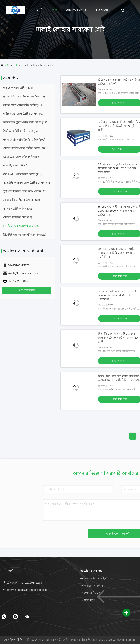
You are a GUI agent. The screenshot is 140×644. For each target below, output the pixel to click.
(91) (22, 105)
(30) (18, 209)
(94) (21, 131)
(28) (21, 200)
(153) (24, 96)
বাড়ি (40, 10)
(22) (17, 166)
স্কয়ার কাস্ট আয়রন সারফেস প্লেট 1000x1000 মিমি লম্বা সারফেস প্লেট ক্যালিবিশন (118, 253)
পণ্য (54, 10)
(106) (24, 140)
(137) (26, 122)
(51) (26, 183)
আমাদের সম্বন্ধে (77, 10)
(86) (22, 157)
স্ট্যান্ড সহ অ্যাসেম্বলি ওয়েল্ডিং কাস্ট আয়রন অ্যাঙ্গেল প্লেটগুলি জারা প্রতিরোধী (117, 295)
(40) (24, 148)
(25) (25, 235)
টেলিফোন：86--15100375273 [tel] (22, 583)
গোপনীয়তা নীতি (13, 640)
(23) (18, 217)
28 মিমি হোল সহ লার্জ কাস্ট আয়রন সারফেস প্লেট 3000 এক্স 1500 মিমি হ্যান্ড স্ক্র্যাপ (118, 168)
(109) (24, 114)
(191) (18, 88)
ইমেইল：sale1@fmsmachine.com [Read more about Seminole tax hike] (25, 590)
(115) (23, 174)
